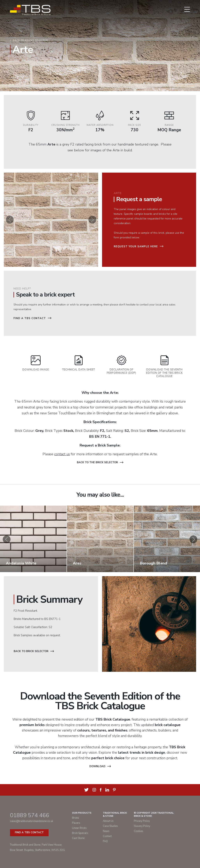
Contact (107, 836)
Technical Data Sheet (79, 363)
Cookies (139, 831)
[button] (10, 220)
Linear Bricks (79, 828)
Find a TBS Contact (32, 318)
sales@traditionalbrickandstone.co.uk (32, 821)
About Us (108, 821)
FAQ (105, 841)
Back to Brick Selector (34, 651)
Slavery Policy (142, 826)
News (106, 831)
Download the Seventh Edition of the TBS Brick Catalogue (164, 367)
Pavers (76, 823)
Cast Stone (78, 838)
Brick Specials (80, 833)
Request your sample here (139, 247)
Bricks (76, 818)
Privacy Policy (142, 821)
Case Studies (110, 826)
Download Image (36, 363)
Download (100, 766)
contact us (62, 454)
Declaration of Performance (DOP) (121, 365)
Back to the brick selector (100, 462)
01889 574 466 (30, 815)
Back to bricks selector (30, 40)
